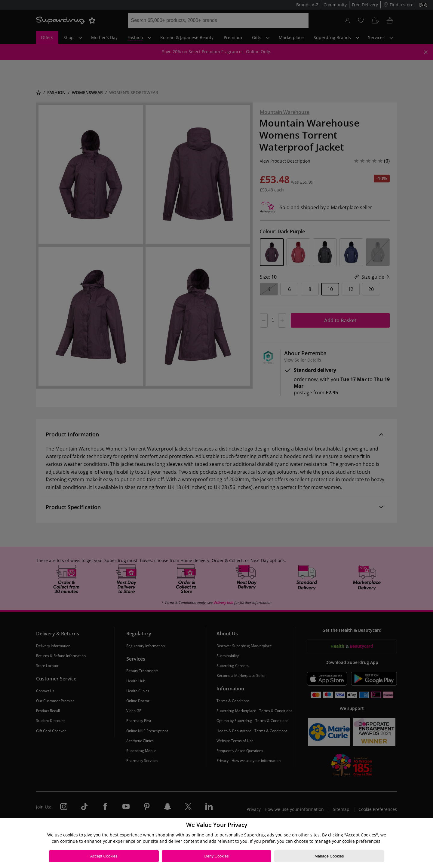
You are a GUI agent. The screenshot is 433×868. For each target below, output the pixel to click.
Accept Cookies (104, 856)
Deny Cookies (217, 856)
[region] (216, 843)
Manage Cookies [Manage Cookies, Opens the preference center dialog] (329, 856)
